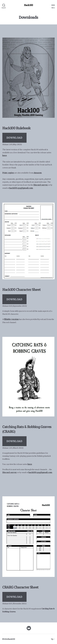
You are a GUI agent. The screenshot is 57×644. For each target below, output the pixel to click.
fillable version (11, 319)
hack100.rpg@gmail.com (21, 188)
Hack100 (28, 5)
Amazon (38, 173)
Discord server (41, 185)
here (5, 155)
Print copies (8, 173)
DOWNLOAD (14, 138)
